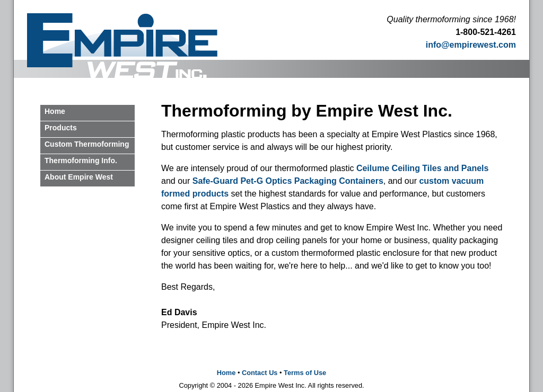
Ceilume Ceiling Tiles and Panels (423, 168)
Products (61, 128)
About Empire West (79, 177)
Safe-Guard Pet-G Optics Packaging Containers (288, 181)
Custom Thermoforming (87, 144)
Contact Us (260, 373)
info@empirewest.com (471, 45)
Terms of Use (305, 373)
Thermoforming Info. (81, 161)
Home (55, 111)
